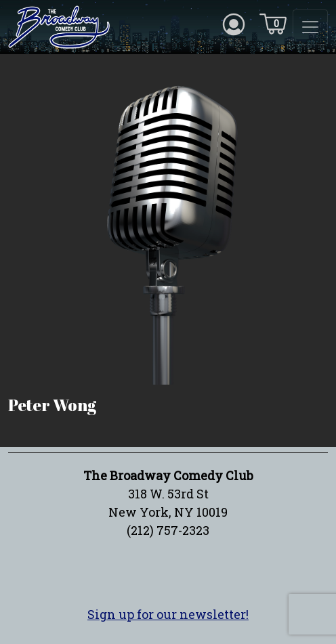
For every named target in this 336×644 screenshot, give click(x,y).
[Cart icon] (273, 23)
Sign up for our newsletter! (168, 614)
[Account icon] (234, 23)
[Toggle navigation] (310, 27)
